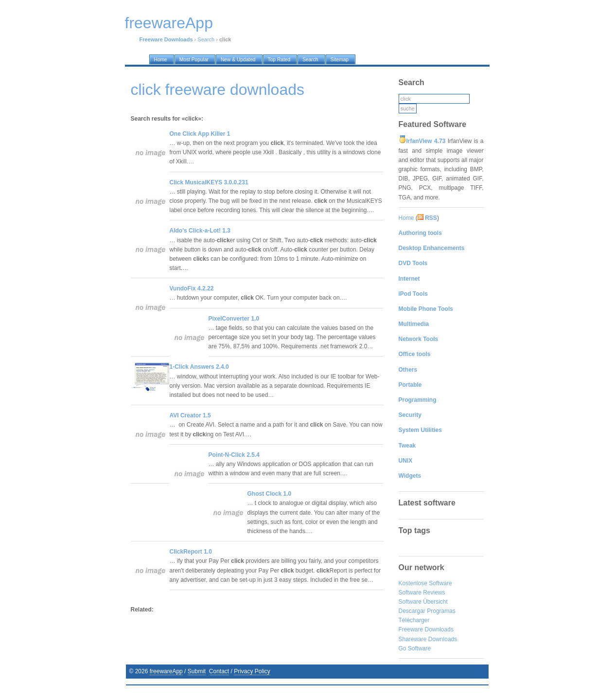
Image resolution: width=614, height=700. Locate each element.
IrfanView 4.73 (426, 141)
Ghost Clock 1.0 (270, 494)
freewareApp (166, 671)
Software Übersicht (423, 602)
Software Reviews (422, 592)
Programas (441, 611)
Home (406, 218)
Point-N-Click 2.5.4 (234, 455)
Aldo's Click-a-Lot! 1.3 (200, 231)
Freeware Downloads (426, 629)
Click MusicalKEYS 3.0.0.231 (209, 182)
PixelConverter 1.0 (234, 319)
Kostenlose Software (425, 583)
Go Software (415, 648)
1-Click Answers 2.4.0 (199, 367)
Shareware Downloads (428, 639)
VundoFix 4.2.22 (192, 288)
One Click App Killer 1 (200, 134)
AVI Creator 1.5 (190, 415)
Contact (219, 671)
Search (206, 39)
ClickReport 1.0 (191, 552)
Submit (197, 671)
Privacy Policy (252, 671)
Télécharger (414, 620)
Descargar (412, 611)
